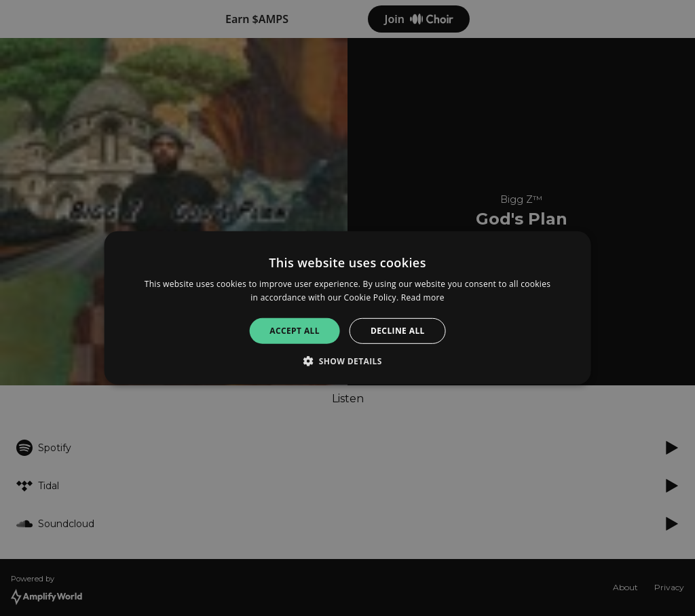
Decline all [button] (398, 331)
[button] (347, 361)
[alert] (347, 308)
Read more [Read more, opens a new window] (423, 297)
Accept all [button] (295, 331)
